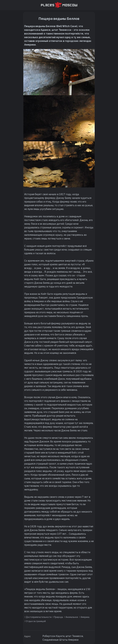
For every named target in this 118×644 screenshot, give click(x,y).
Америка (85, 617)
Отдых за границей (36, 621)
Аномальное (72, 617)
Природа (59, 617)
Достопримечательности (39, 617)
